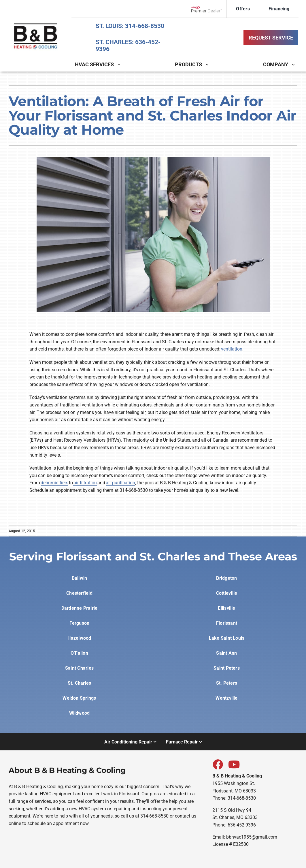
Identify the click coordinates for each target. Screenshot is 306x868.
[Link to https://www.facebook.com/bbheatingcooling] (218, 764)
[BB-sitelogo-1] (36, 23)
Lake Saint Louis (227, 638)
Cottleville (227, 593)
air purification (120, 483)
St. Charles (80, 683)
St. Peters (227, 683)
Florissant (227, 623)
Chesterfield (79, 593)
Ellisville (226, 608)
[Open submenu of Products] (209, 64)
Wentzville (226, 698)
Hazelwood (79, 638)
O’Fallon (79, 653)
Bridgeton (226, 578)
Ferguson (80, 623)
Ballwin (80, 578)
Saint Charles (79, 668)
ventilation (232, 349)
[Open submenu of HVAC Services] (121, 64)
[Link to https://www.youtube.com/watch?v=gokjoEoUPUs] (233, 764)
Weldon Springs (79, 698)
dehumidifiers (54, 483)
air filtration (85, 483)
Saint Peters (227, 668)
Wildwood (80, 713)
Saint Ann (226, 653)
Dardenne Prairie (80, 608)
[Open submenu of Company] (295, 64)
